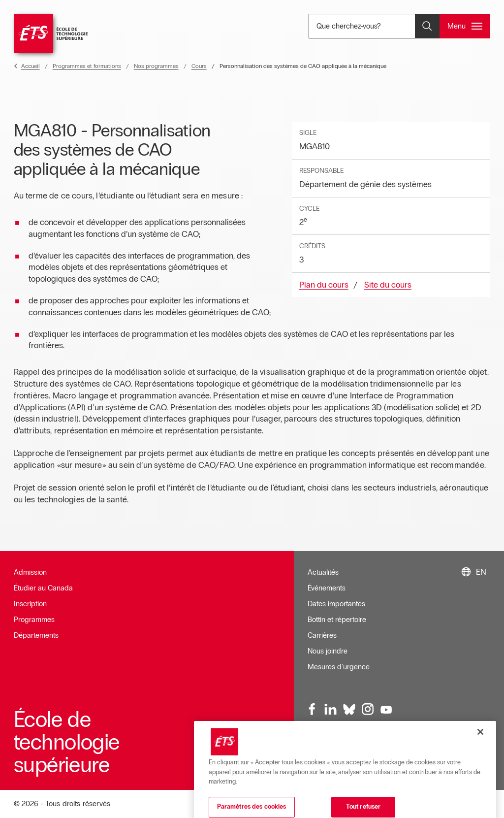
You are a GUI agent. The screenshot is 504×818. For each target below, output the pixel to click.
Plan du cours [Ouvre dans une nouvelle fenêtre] (324, 285)
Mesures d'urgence (339, 667)
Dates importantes (336, 604)
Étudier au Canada (43, 588)
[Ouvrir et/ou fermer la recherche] (427, 26)
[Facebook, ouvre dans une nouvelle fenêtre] (313, 710)
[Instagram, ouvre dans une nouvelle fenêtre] (368, 710)
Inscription (30, 604)
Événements (327, 588)
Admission (30, 572)
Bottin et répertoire (337, 620)
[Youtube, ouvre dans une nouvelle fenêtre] (386, 710)
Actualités (323, 572)
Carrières (322, 635)
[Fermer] (480, 756)
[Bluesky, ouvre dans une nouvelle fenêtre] (349, 710)
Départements (36, 635)
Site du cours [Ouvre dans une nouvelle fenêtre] (388, 285)
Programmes (34, 620)
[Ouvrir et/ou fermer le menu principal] (465, 26)
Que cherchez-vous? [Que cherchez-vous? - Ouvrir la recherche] (379, 26)
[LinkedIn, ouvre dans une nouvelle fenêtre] (331, 710)
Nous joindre (328, 651)
